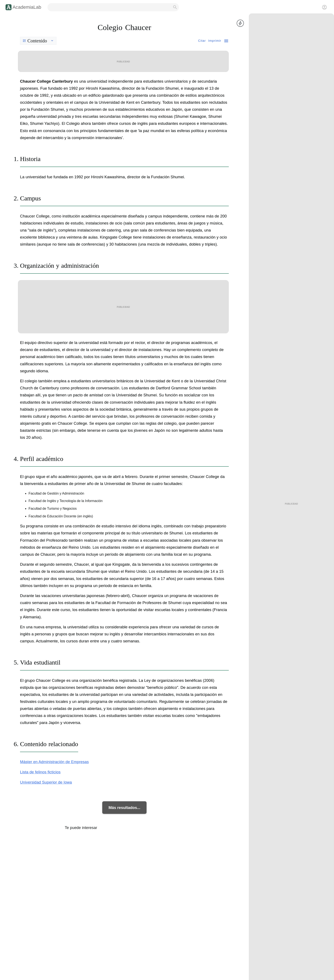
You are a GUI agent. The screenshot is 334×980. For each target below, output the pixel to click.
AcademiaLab (27, 7)
